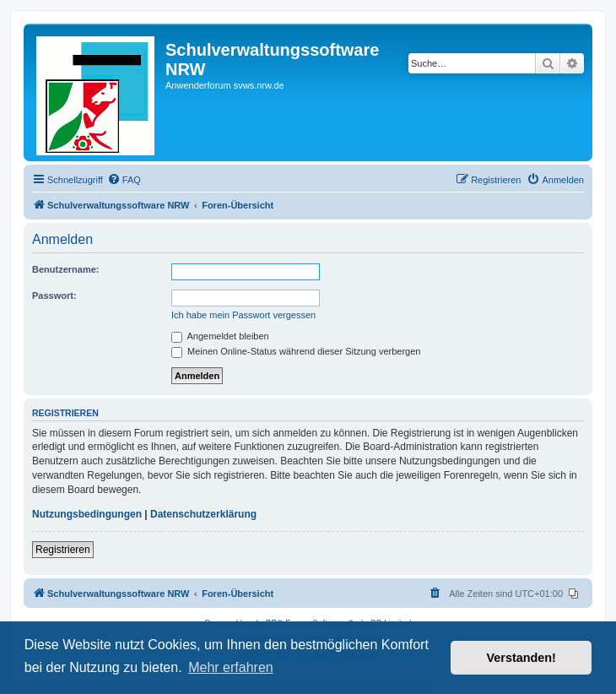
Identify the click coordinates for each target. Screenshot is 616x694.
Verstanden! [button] (521, 658)
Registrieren (63, 550)
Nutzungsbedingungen (87, 514)
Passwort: (54, 295)
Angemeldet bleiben (220, 336)
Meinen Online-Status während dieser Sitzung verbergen (296, 351)
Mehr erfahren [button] (231, 667)
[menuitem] (124, 180)
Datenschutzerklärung (203, 514)
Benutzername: (65, 269)
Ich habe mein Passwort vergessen (243, 315)
